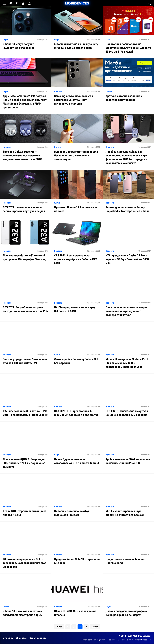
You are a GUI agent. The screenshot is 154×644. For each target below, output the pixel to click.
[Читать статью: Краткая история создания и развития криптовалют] (128, 82)
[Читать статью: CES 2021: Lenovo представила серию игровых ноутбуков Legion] (26, 194)
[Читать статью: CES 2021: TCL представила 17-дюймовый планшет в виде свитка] (77, 397)
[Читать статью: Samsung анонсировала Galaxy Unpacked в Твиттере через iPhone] (128, 194)
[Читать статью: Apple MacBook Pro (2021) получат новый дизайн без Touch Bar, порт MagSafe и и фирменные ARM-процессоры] (26, 86)
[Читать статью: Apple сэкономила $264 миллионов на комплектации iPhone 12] (128, 446)
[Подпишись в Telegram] (10, 3)
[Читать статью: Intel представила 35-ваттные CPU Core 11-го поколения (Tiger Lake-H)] (26, 397)
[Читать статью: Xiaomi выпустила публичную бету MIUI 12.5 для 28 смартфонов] (77, 30)
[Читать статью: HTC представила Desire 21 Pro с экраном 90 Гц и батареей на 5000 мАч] (128, 244)
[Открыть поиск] (149, 3)
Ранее (59, 627)
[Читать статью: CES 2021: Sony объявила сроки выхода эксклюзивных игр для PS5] (26, 294)
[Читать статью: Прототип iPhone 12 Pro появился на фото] (77, 194)
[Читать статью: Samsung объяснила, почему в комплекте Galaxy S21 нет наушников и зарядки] (77, 84)
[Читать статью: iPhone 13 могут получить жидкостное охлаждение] (26, 30)
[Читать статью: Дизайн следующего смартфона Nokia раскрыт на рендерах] (128, 597)
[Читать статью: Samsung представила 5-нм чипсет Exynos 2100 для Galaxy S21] (26, 346)
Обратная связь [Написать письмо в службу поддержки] (38, 638)
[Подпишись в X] (17, 3)
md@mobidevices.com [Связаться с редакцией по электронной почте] (141, 640)
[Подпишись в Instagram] (29, 3)
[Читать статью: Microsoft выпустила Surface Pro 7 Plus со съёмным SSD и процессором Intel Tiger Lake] (128, 348)
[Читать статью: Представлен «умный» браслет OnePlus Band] (128, 546)
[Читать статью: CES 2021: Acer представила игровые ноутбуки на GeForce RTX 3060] (77, 244)
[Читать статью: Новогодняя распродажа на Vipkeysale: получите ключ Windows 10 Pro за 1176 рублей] (128, 32)
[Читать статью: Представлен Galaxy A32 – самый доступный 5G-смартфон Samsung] (26, 242)
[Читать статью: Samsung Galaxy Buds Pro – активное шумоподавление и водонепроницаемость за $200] (26, 140)
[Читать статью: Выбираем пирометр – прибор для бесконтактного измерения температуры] (77, 140)
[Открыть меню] (4, 3)
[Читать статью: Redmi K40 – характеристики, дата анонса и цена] (26, 498)
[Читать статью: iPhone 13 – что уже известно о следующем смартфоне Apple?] (26, 597)
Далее (95, 627)
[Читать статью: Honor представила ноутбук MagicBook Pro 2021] (77, 498)
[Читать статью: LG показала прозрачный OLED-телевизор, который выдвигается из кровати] (26, 547)
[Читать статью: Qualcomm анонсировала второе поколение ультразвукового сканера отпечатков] (128, 296)
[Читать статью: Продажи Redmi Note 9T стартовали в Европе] (77, 546)
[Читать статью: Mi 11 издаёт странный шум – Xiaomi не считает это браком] (128, 498)
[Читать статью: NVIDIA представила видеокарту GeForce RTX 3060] (77, 294)
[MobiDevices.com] (77, 3)
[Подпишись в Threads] (23, 3)
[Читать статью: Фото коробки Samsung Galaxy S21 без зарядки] (77, 346)
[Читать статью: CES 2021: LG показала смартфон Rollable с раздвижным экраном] (128, 397)
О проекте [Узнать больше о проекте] (8, 638)
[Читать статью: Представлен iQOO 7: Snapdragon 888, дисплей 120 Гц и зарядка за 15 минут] (26, 447)
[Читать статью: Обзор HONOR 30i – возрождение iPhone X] (77, 597)
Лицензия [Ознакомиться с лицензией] (21, 638)
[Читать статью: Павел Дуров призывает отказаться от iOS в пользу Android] (77, 446)
